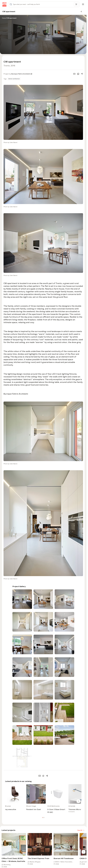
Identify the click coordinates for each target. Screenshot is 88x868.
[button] (43, 818)
